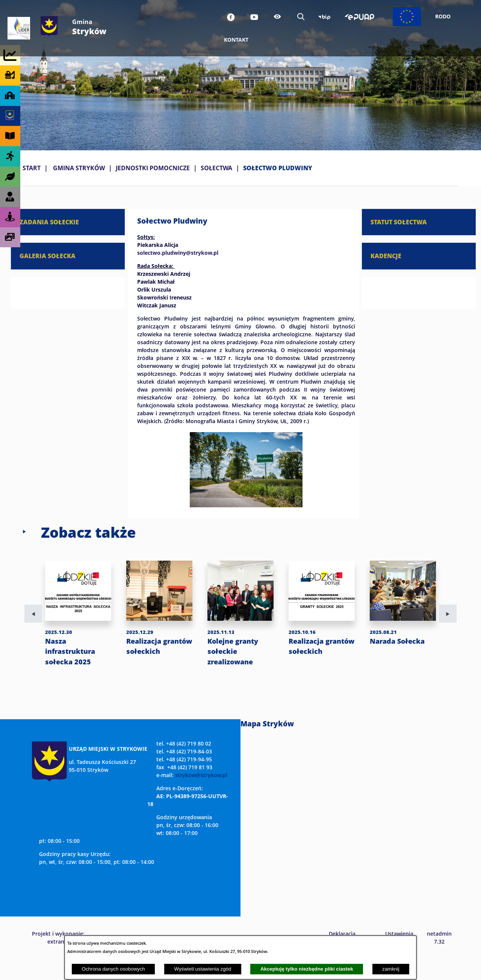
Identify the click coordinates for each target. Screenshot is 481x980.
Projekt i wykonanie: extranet (58, 958)
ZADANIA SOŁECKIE (49, 222)
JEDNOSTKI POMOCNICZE (153, 168)
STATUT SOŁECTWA (399, 222)
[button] (246, 505)
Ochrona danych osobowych (113, 969)
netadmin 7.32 (439, 958)
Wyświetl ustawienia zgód (203, 969)
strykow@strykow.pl (201, 796)
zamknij (391, 969)
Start (32, 168)
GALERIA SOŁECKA (48, 256)
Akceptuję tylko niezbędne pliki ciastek (307, 969)
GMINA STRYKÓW (79, 168)
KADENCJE (386, 256)
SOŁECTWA (216, 168)
